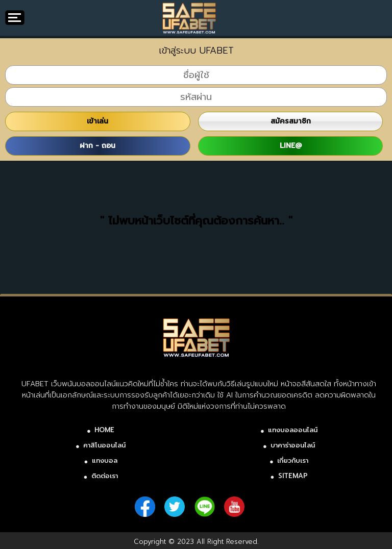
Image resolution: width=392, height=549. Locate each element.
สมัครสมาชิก (291, 121)
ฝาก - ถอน (97, 146)
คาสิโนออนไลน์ (104, 445)
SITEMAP (293, 476)
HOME (104, 430)
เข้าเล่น (97, 121)
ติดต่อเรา (105, 476)
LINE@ (291, 146)
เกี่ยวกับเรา (293, 460)
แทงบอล (105, 460)
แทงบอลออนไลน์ (293, 430)
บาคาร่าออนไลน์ (293, 445)
